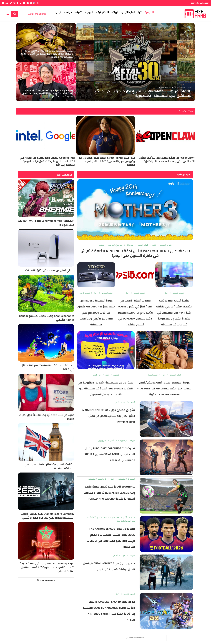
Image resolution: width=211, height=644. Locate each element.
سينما (69, 12)
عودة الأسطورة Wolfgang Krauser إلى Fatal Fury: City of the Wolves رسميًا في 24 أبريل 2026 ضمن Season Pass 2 (47, 54)
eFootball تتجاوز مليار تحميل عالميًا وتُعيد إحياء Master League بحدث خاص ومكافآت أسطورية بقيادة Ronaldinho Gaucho (109, 493)
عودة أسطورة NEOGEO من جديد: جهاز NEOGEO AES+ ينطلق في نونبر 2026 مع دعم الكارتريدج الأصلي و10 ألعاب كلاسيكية (96, 313)
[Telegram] (3, 3)
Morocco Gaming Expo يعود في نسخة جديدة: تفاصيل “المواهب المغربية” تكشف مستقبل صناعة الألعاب (47, 567)
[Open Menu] (8, 14)
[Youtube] (28, 3)
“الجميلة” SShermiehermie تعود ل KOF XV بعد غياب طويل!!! (46, 223)
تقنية (79, 12)
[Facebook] (41, 3)
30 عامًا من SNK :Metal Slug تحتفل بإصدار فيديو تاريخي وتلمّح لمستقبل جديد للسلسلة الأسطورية (143, 93)
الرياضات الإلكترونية (108, 12)
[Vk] (14, 3)
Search (15, 14)
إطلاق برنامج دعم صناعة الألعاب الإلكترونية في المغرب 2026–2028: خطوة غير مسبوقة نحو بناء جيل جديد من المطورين (106, 389)
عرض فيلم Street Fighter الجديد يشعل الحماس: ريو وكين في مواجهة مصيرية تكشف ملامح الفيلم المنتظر (107, 161)
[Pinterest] (31, 3)
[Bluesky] (11, 3)
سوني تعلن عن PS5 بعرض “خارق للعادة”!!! (49, 270)
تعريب (90, 12)
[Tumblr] (18, 3)
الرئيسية (149, 12)
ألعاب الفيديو (128, 12)
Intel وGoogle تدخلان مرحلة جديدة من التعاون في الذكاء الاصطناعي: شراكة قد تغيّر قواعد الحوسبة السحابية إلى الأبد (48, 161)
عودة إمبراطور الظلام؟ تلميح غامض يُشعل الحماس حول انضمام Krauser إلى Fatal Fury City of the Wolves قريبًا (164, 389)
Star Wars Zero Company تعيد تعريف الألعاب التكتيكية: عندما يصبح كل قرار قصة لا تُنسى (47, 516)
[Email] (24, 3)
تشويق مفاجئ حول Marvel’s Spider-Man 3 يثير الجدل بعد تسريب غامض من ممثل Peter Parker (109, 416)
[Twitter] (38, 3)
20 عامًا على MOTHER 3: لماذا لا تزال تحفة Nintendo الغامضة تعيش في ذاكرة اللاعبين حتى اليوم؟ (135, 253)
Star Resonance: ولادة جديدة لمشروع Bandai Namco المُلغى (47, 318)
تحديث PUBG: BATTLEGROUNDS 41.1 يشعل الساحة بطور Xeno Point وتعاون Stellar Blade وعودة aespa (110, 454)
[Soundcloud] (7, 3)
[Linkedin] (21, 3)
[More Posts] (135, 638)
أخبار (140, 12)
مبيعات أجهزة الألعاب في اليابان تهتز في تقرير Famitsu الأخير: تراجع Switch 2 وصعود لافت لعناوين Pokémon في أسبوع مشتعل (135, 313)
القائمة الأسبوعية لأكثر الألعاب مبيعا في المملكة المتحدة (49, 466)
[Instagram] (34, 3)
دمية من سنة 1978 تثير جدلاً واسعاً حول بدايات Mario (47, 417)
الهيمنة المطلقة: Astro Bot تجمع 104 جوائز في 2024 (48, 367)
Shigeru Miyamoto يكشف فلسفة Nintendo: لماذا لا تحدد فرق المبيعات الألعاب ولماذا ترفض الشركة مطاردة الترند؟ (47, 93)
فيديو (58, 12)
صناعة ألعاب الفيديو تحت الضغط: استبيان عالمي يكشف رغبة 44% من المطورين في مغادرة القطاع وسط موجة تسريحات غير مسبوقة (174, 313)
